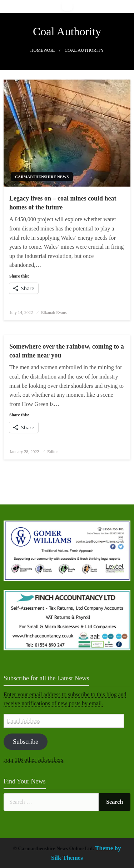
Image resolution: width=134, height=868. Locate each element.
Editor (53, 452)
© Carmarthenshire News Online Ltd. (54, 849)
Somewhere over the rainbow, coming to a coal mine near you (67, 351)
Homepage (42, 50)
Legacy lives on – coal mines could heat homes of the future (63, 203)
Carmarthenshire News (42, 177)
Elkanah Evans (54, 313)
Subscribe (26, 742)
